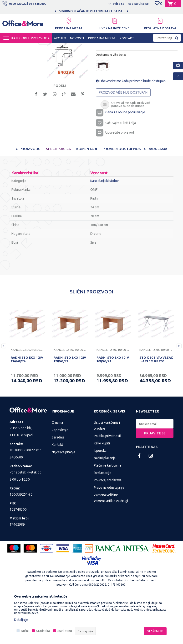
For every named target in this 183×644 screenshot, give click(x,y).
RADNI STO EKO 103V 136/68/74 (27, 405)
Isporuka (100, 496)
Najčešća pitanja (63, 497)
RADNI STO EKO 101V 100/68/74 (113, 405)
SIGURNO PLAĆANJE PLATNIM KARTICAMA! (118, 11)
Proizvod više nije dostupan (123, 136)
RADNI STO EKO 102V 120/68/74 (70, 405)
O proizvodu (28, 194)
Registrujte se (138, 4)
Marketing (65, 631)
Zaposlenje (60, 475)
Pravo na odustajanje (109, 533)
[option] (58, 91)
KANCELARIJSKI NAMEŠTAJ (60, 47)
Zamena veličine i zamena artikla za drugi (111, 543)
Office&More (11, 47)
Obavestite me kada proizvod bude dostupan (131, 124)
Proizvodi (31, 47)
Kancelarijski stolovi (97, 47)
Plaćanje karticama (107, 511)
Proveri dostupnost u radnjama (135, 194)
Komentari (87, 194)
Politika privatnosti (107, 481)
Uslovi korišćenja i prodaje (107, 471)
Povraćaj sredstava (108, 525)
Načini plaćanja (105, 503)
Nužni (25, 631)
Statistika (43, 631)
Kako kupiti (102, 488)
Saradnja (58, 483)
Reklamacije (103, 518)
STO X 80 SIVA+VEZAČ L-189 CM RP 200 (156, 405)
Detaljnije (21, 620)
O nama (57, 468)
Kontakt (57, 490)
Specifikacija (58, 194)
